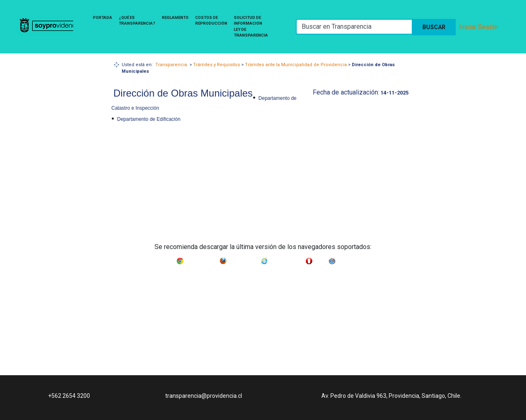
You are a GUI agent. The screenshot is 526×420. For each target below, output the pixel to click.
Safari (343, 260)
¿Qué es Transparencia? (137, 20)
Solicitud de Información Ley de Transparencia (251, 26)
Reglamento (175, 17)
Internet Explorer (286, 260)
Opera (321, 260)
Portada (103, 17)
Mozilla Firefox (243, 260)
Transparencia (171, 65)
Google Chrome (202, 260)
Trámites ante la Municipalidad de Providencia (296, 65)
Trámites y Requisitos (217, 65)
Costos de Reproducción (211, 20)
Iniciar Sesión (479, 27)
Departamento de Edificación (149, 119)
